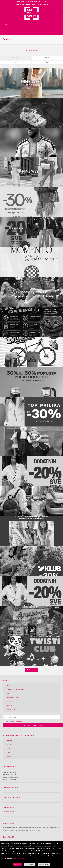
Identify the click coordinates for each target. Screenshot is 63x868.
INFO (8, 694)
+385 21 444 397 (20, 2)
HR (42, 2)
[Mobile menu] (57, 13)
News (33, 5)
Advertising (26, 5)
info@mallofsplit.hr (34, 2)
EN (45, 2)
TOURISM (9, 702)
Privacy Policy (10, 807)
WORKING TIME (11, 710)
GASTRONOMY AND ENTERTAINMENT (17, 690)
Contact (46, 5)
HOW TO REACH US (12, 788)
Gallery (39, 5)
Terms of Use (10, 811)
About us (18, 5)
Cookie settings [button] (44, 865)
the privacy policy (18, 722)
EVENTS (16, 62)
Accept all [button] (17, 865)
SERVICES (9, 706)
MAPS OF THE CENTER (13, 698)
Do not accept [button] (30, 865)
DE (48, 2)
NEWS (47, 62)
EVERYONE (16, 58)
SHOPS (9, 686)
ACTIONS (47, 58)
